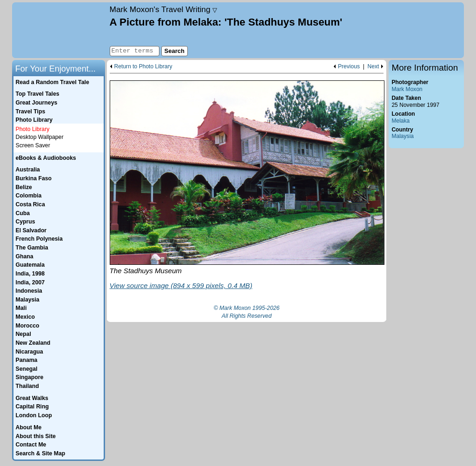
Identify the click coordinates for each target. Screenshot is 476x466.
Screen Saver (33, 145)
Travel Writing (164, 9)
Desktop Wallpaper (40, 137)
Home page (60, 30)
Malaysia (403, 136)
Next (374, 67)
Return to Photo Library (143, 67)
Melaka (400, 121)
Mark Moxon (407, 89)
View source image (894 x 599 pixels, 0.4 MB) (181, 286)
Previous (349, 67)
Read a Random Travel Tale (52, 82)
